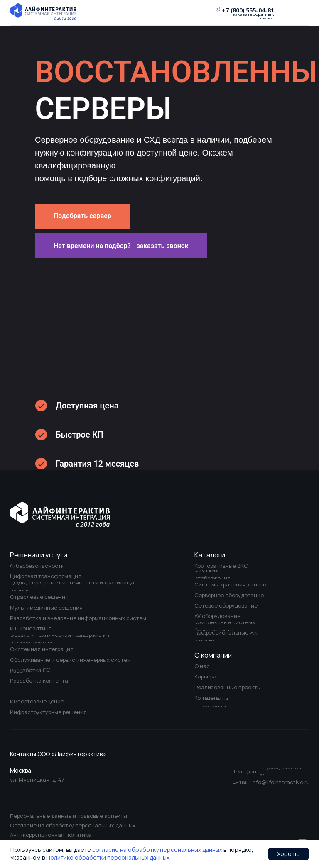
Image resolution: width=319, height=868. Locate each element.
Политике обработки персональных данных (108, 857)
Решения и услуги (39, 555)
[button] (121, 246)
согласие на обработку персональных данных (157, 850)
